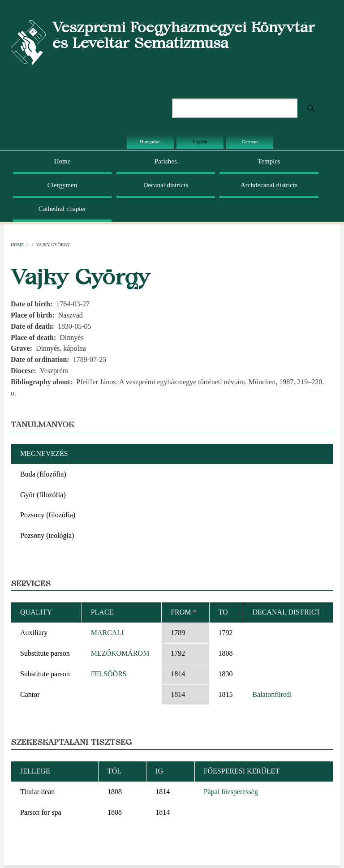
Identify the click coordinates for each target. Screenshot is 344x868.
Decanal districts (166, 185)
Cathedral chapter (62, 209)
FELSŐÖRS (109, 674)
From (184, 612)
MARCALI (107, 633)
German (250, 142)
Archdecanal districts (269, 185)
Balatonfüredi (272, 694)
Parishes (166, 161)
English (200, 142)
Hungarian (150, 142)
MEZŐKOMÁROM (120, 653)
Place (102, 612)
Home (62, 161)
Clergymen (62, 185)
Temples (269, 161)
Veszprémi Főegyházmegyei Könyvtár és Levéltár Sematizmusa (184, 35)
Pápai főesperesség (231, 792)
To (223, 612)
